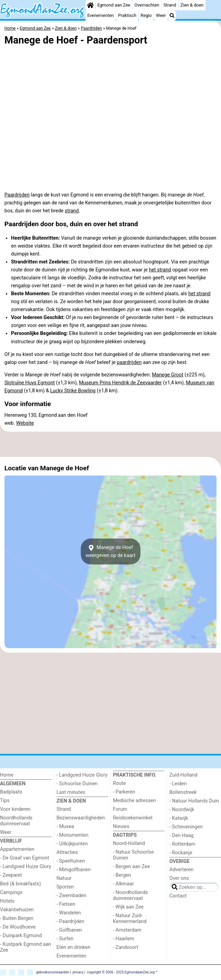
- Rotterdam (182, 844)
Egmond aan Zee (114, 5)
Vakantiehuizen (17, 910)
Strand (170, 5)
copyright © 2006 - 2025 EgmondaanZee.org (121, 972)
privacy (78, 972)
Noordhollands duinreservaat (16, 821)
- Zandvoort (126, 947)
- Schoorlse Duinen (77, 784)
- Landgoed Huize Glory (26, 867)
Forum (120, 809)
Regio (146, 15)
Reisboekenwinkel (133, 818)
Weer (161, 15)
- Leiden (178, 784)
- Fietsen (66, 904)
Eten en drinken (73, 947)
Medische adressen (135, 801)
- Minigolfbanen (74, 870)
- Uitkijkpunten (72, 844)
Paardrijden (17, 195)
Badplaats (11, 792)
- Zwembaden (72, 896)
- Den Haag (181, 835)
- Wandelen (69, 913)
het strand (160, 270)
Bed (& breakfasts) (21, 884)
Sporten (65, 887)
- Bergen (122, 875)
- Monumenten (73, 835)
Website (25, 423)
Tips (5, 801)
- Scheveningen (186, 827)
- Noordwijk (182, 810)
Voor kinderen (15, 809)
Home (7, 775)
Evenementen (101, 15)
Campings (11, 892)
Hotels (7, 901)
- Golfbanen (69, 930)
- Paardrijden (71, 921)
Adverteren (181, 870)
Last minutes (71, 792)
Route (119, 783)
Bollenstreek (183, 792)
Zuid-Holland (183, 775)
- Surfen (65, 939)
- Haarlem (124, 939)
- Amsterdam (127, 930)
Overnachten (147, 5)
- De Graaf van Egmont (25, 858)
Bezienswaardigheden (81, 818)
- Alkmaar (124, 884)
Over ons (179, 878)
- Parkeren (124, 792)
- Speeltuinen (71, 861)
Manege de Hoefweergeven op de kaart (110, 551)
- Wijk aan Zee (128, 907)
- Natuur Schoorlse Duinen (134, 855)
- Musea (65, 827)
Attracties (67, 852)
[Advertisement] (110, 444)
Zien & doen (192, 5)
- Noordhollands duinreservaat (131, 895)
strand (72, 211)
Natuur (64, 878)
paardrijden (129, 362)
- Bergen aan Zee (132, 867)
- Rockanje (181, 853)
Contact (178, 896)
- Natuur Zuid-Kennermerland (130, 919)
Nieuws (121, 827)
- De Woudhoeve (18, 927)
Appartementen (17, 849)
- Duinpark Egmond (21, 936)
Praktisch (127, 15)
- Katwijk (179, 818)
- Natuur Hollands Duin (194, 801)
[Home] (90, 5)
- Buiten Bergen (17, 918)
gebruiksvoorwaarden (53, 972)
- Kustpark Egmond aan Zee (26, 947)
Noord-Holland (129, 843)
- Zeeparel (11, 875)
